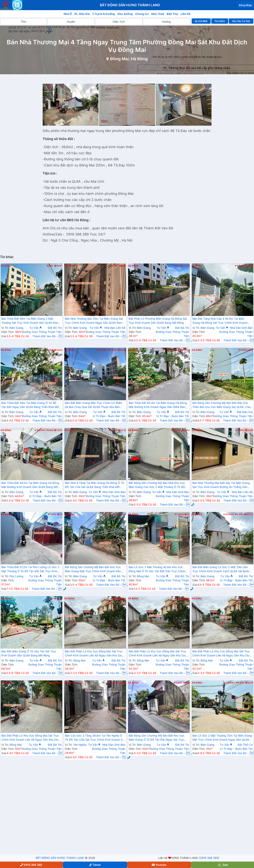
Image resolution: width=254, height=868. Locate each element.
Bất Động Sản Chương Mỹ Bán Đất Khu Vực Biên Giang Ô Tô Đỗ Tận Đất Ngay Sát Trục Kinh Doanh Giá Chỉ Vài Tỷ (157, 738)
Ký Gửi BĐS (201, 21)
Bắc (50, 266)
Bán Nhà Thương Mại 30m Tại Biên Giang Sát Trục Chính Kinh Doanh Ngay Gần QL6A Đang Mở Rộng (94, 321)
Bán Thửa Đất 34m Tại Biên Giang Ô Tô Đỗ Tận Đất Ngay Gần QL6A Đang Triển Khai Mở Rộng (30, 405)
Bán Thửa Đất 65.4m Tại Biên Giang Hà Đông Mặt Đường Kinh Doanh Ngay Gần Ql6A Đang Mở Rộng (158, 405)
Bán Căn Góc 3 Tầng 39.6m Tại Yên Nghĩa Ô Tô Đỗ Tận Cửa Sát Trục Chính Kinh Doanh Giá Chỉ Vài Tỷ (95, 738)
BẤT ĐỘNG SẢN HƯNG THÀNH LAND (60, 858)
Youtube (159, 865)
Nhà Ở (68, 14)
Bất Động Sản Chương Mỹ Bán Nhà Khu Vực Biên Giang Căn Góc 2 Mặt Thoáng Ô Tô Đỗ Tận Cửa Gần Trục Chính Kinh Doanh (157, 485)
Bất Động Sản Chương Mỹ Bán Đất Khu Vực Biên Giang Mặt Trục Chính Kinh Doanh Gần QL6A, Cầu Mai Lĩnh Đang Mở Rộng (93, 569)
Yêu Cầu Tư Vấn (241, 21)
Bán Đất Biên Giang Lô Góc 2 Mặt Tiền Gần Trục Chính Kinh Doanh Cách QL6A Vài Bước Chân (221, 569)
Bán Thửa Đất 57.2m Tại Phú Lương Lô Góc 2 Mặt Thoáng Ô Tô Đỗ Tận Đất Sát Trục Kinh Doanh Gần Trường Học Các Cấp (30, 569)
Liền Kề (186, 14)
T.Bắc (113, 430)
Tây (115, 266)
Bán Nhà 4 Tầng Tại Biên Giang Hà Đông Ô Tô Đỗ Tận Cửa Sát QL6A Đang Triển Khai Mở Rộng (95, 485)
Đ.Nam (176, 430)
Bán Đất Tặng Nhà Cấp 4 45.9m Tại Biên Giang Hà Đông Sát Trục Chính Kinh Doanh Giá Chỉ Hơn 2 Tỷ (220, 321)
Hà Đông (6, 266)
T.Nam (239, 266)
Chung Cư (142, 14)
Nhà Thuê (158, 14)
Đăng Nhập (245, 5)
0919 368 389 (209, 858)
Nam (50, 430)
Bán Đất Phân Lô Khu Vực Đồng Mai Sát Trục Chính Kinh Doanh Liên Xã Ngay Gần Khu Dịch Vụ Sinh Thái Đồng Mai (94, 654)
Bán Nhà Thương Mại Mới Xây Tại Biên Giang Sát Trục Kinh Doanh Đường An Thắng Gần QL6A (221, 485)
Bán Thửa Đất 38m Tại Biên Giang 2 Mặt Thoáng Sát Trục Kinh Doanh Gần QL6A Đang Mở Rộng (31, 321)
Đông (240, 430)
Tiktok (95, 865)
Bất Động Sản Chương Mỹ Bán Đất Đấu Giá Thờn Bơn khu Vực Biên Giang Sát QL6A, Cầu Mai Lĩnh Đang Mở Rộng (221, 405)
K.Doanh (102, 350)
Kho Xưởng (125, 14)
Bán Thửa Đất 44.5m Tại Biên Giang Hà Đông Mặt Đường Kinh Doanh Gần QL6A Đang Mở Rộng (30, 485)
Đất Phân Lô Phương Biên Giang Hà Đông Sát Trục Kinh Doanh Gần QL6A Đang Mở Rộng (158, 321)
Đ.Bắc (112, 350)
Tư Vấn (36, 328)
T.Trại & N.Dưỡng (103, 14)
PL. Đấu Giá (82, 14)
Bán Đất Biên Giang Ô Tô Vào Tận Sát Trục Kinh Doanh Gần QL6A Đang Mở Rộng (29, 653)
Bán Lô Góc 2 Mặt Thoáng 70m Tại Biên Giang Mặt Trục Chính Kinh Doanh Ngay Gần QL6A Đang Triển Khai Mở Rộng (222, 738)
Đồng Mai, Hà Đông (129, 59)
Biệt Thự (172, 14)
